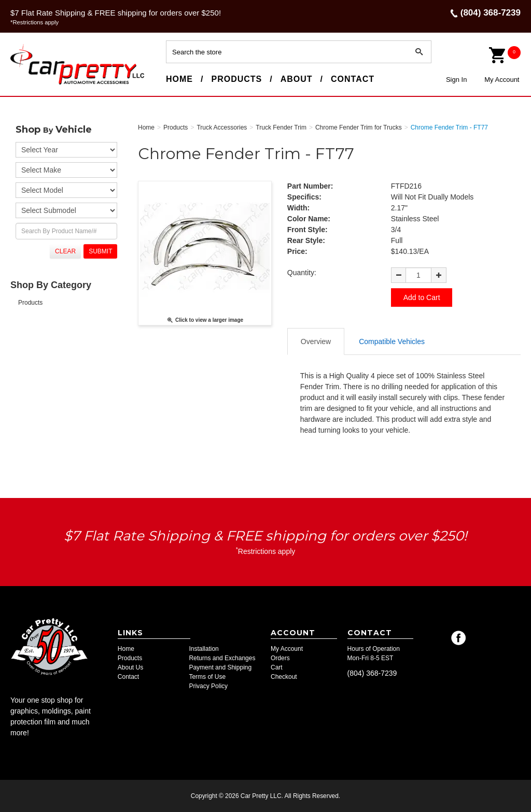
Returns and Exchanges (222, 658)
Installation (204, 649)
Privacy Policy (208, 686)
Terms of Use (207, 677)
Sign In (456, 80)
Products (236, 79)
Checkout (284, 677)
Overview (316, 341)
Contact (353, 79)
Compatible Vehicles (392, 341)
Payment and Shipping (220, 667)
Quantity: (302, 273)
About (297, 79)
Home (179, 79)
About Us (130, 667)
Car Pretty (29, 84)
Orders (280, 658)
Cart (277, 667)
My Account (502, 80)
